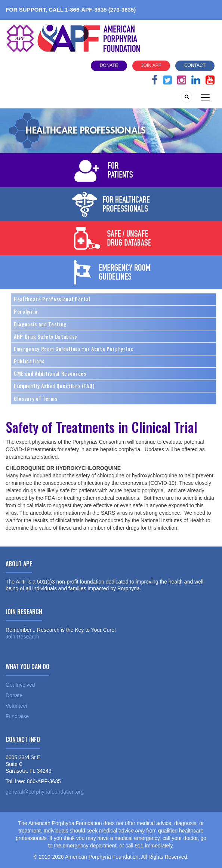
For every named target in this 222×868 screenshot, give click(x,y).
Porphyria (26, 311)
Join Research (22, 637)
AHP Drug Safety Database (46, 336)
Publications (29, 361)
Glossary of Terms (36, 398)
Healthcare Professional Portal (52, 299)
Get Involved (20, 685)
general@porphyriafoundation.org (45, 792)
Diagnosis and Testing (40, 324)
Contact (195, 65)
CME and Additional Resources (50, 373)
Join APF (151, 65)
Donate (109, 65)
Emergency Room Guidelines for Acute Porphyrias (73, 349)
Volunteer (17, 706)
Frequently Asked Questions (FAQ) (54, 386)
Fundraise (17, 716)
